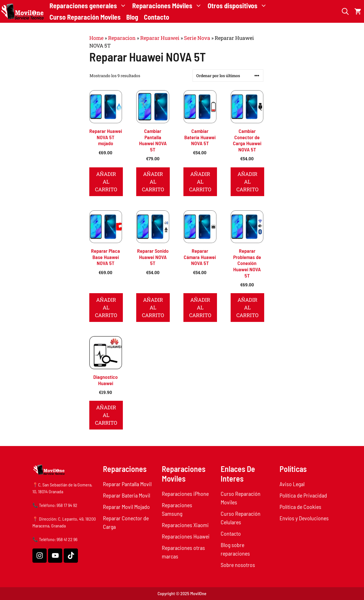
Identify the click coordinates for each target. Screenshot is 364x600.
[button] (345, 11)
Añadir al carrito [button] (106, 182)
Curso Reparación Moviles (85, 17)
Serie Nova (197, 38)
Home (96, 38)
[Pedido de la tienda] (228, 76)
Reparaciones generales (89, 6)
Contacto (157, 17)
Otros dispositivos (239, 6)
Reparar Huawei (160, 38)
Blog (132, 17)
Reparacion (122, 38)
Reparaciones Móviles (168, 6)
